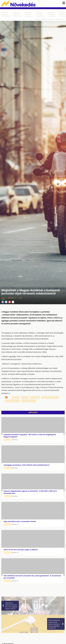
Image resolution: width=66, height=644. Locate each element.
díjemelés (25, 397)
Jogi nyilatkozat (60, 19)
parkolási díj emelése (29, 401)
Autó (3, 298)
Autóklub (16, 397)
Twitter (6, 302)
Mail (13, 302)
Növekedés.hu (19, 4)
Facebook (3, 302)
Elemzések (7, 440)
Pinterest (10, 302)
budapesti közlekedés (12, 401)
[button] (64, 3)
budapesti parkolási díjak (50, 397)
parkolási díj (35, 397)
